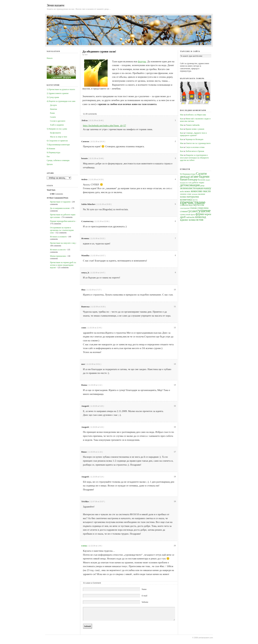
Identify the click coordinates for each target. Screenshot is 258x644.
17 (175, 452)
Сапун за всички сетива (195, 147)
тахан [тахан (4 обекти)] (188, 214)
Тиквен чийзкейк (193, 125)
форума (142, 61)
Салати (53, 117)
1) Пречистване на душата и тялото (61, 89)
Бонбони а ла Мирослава (196, 115)
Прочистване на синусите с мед (63, 243)
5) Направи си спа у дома (57, 129)
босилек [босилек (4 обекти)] (202, 180)
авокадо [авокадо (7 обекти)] (185, 177)
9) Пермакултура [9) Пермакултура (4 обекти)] (188, 174)
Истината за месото (58, 250)
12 (175, 328)
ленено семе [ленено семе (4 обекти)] (186, 194)
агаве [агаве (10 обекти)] (194, 176)
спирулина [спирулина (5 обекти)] (203, 208)
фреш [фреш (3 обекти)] (193, 215)
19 (175, 501)
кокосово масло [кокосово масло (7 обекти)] (201, 191)
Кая (181, 119)
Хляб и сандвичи (57, 125)
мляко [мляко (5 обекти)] (183, 197)
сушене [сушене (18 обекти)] (203, 211)
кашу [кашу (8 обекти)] (208, 188)
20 (175, 546)
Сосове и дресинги (58, 121)
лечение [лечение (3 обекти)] (195, 194)
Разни (52, 113)
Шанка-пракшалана (58, 256)
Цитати (50, 164)
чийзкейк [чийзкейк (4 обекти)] (190, 217)
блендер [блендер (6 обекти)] (193, 180)
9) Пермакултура (53, 152)
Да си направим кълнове (60, 208)
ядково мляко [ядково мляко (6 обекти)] (188, 220)
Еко (48, 156)
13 (175, 364)
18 (175, 477)
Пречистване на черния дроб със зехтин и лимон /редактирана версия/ (63, 265)
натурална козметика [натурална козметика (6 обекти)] (189, 198)
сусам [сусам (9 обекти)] (192, 211)
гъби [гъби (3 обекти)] (190, 183)
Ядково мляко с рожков (195, 129)
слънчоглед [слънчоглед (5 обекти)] (186, 205)
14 (175, 385)
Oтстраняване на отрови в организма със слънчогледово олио (62, 230)
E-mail (144, 596)
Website (145, 602)
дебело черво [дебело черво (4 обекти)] (198, 182)
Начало (50, 58)
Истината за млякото (58, 237)
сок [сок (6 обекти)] (202, 205)
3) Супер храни (53, 97)
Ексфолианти (55, 133)
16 (175, 427)
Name (144, 589)
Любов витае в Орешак (195, 151)
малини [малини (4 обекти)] (202, 194)
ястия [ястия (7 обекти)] (200, 220)
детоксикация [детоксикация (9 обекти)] (190, 185)
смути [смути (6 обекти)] (196, 205)
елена (84, 546)
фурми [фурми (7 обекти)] (200, 214)
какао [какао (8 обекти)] (200, 188)
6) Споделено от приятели (57, 141)
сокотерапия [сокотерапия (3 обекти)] (185, 208)
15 (175, 406)
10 (175, 290)
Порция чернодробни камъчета (63, 221)
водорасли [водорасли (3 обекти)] (184, 183)
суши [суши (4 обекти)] (182, 214)
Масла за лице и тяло (59, 137)
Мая (182, 115)
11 (175, 306)
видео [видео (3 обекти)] (208, 180)
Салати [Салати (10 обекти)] (201, 174)
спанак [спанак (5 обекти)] (193, 208)
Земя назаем (55, 5)
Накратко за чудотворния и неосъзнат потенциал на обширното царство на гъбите (194, 158)
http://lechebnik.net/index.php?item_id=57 (104, 125)
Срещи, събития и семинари (58, 160)
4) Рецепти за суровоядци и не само (61, 101)
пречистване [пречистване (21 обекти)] (193, 202)
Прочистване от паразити (60, 202)
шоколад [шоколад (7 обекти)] (200, 217)
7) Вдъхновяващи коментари (58, 145)
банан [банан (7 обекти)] (184, 179)
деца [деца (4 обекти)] (202, 185)
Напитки (53, 109)
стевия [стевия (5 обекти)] (183, 211)
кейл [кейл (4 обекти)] (182, 191)
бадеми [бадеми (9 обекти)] (204, 176)
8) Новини (51, 149)
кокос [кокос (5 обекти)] (188, 191)
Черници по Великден (194, 139)
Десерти (53, 105)
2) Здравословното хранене (58, 93)
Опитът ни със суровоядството (198, 143)
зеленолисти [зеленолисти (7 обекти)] (188, 188)
